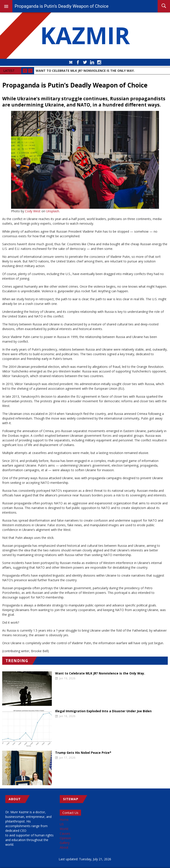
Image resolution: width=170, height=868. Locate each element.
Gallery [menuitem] (65, 843)
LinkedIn (92, 62)
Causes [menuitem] (65, 833)
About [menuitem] (64, 847)
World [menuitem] (64, 829)
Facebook (78, 62)
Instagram (99, 62)
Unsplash (53, 211)
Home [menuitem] (64, 820)
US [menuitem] (62, 824)
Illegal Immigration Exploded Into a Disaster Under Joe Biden (103, 711)
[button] (85, 160)
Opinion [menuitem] (65, 838)
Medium (71, 62)
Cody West (33, 211)
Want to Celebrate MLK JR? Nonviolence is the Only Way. (100, 673)
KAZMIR (85, 36)
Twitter (85, 62)
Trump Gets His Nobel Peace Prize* (83, 753)
